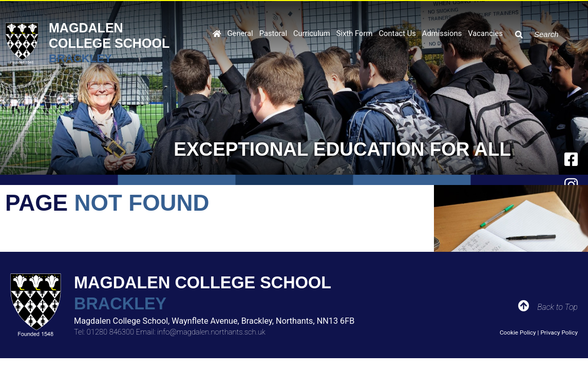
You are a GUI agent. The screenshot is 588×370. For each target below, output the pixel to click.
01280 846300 (110, 332)
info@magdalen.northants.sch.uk (211, 332)
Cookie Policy (518, 332)
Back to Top (557, 307)
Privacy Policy (559, 332)
